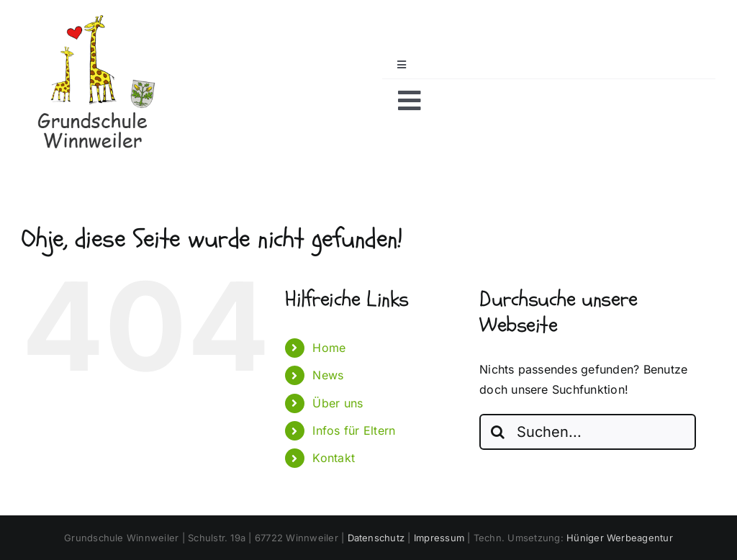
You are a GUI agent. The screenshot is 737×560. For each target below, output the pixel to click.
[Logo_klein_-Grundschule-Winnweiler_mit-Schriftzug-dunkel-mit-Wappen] (94, 20)
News (328, 375)
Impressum (439, 538)
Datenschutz (376, 538)
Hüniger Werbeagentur (620, 538)
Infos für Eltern (354, 430)
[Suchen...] (588, 432)
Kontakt (334, 458)
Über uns (338, 403)
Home (329, 348)
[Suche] (497, 432)
